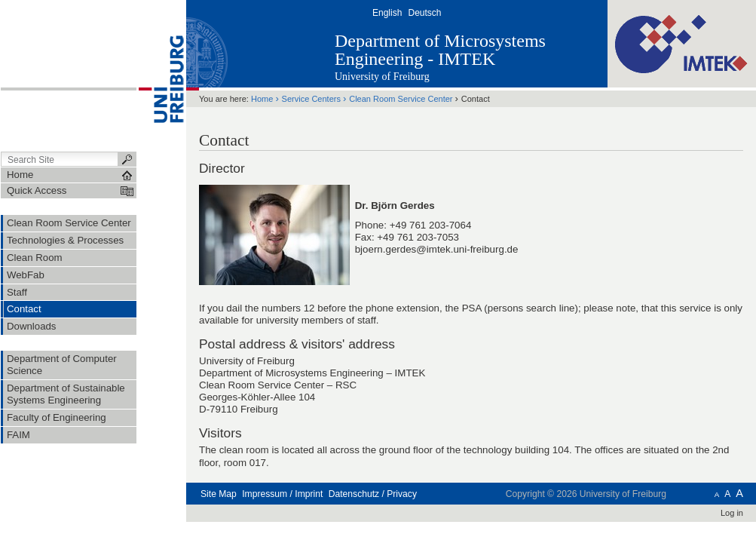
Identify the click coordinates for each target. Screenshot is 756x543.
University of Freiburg (382, 77)
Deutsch (424, 13)
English (387, 13)
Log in (732, 513)
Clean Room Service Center (401, 99)
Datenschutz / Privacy (373, 494)
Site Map (219, 494)
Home (262, 99)
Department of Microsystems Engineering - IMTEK (440, 50)
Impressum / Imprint (282, 494)
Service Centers (311, 99)
